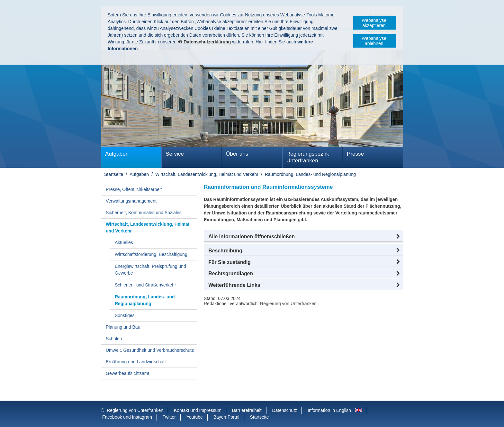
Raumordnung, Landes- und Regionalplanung (310, 174)
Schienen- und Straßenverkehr (145, 285)
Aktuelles (124, 242)
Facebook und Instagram (127, 417)
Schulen (114, 339)
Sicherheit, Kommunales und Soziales (144, 213)
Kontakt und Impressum (198, 410)
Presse (355, 154)
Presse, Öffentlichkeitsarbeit (134, 189)
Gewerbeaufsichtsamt (127, 373)
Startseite (114, 174)
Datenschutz (284, 410)
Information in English (329, 410)
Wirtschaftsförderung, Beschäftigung (151, 254)
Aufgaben (117, 154)
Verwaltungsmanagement (131, 201)
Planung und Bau (123, 327)
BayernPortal (226, 417)
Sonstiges (125, 315)
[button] (303, 237)
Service (175, 154)
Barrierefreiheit (247, 410)
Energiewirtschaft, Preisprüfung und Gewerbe (150, 270)
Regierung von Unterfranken (135, 410)
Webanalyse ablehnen (374, 41)
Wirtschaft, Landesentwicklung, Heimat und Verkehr (207, 174)
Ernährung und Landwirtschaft (136, 362)
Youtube (195, 417)
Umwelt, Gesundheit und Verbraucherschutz (150, 350)
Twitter (169, 417)
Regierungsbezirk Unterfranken (308, 157)
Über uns (237, 154)
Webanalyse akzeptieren (374, 23)
